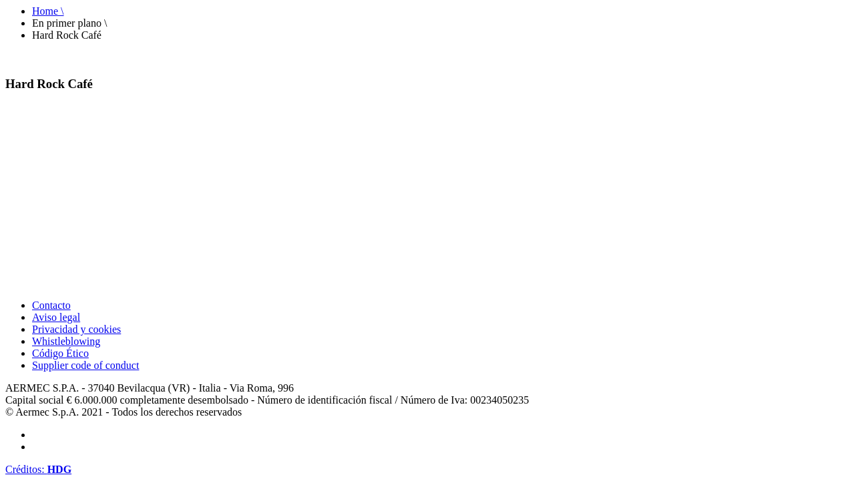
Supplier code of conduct (85, 365)
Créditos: (38, 469)
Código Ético (60, 353)
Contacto (51, 305)
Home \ (48, 11)
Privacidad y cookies (76, 329)
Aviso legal (56, 317)
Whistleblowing (66, 341)
